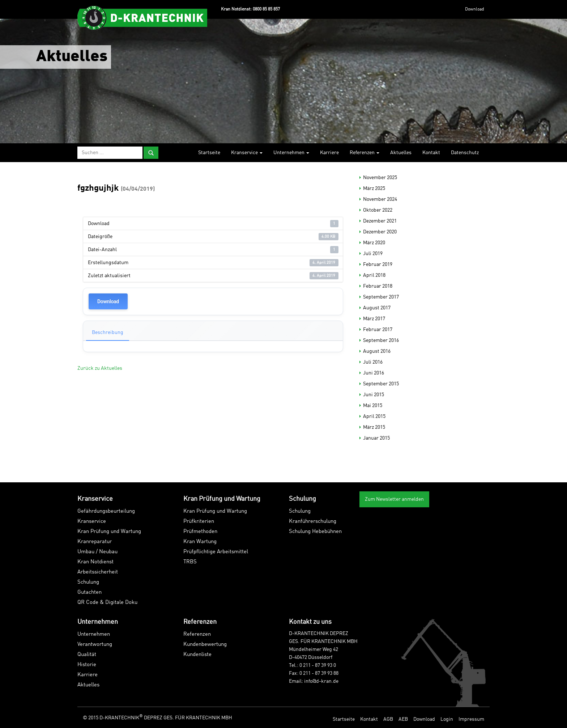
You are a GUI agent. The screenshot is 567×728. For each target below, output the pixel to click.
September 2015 (381, 384)
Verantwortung (95, 645)
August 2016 (377, 351)
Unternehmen (291, 153)
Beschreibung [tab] (108, 333)
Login (447, 719)
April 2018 (374, 275)
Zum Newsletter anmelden (394, 499)
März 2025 (374, 189)
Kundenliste (197, 655)
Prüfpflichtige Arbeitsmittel (216, 552)
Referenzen (364, 153)
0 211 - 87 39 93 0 (318, 665)
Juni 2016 (374, 373)
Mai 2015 (373, 406)
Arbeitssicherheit (98, 572)
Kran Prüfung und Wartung (109, 532)
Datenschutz (465, 153)
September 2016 (381, 340)
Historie (87, 665)
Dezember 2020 (380, 232)
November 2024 (380, 199)
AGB (388, 719)
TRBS (190, 562)
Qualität (87, 655)
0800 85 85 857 (266, 9)
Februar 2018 (378, 286)
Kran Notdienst (95, 562)
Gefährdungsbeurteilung (106, 511)
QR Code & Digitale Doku (107, 603)
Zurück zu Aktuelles (100, 368)
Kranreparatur (95, 542)
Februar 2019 (378, 264)
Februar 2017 (378, 330)
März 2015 (374, 427)
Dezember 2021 (380, 221)
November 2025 (380, 178)
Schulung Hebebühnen (315, 532)
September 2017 (381, 297)
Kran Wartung (200, 542)
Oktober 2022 (378, 210)
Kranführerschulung (313, 522)
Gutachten (89, 592)
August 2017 (377, 308)
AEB (403, 719)
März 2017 (374, 319)
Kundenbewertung (205, 645)
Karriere (329, 153)
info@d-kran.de (321, 681)
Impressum (471, 719)
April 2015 (374, 416)
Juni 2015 (374, 395)
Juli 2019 (373, 254)
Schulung (88, 582)
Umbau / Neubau (97, 552)
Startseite (209, 153)
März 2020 (374, 243)
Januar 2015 (376, 438)
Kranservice (247, 153)
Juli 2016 (373, 362)
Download (475, 9)
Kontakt (431, 153)
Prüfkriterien (199, 522)
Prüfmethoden (200, 532)
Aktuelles (401, 153)
